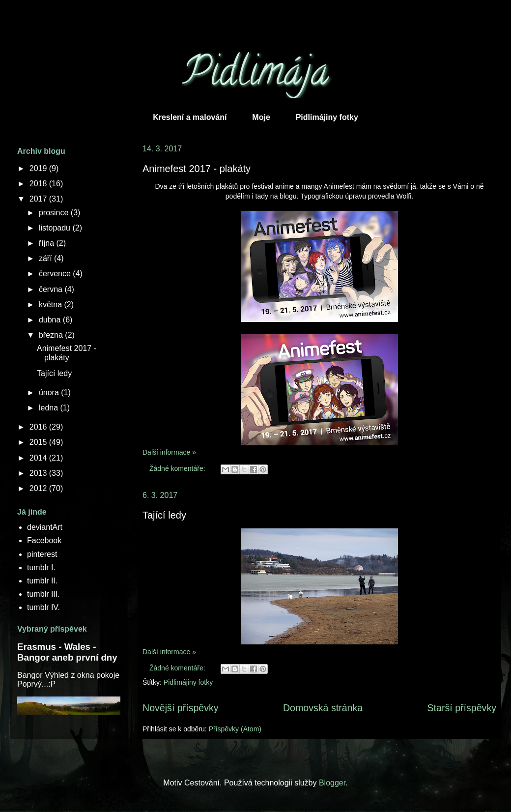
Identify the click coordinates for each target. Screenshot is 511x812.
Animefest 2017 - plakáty (197, 169)
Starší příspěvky (462, 708)
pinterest (42, 554)
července (56, 274)
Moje (261, 117)
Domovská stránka (323, 708)
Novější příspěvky (181, 708)
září (46, 258)
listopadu (56, 228)
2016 (39, 427)
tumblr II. (42, 581)
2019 (39, 168)
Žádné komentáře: (178, 468)
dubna (51, 320)
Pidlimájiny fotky (327, 117)
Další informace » (169, 452)
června (52, 289)
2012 (39, 488)
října (48, 243)
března (52, 335)
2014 (39, 458)
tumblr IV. (43, 607)
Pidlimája (256, 76)
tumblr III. (43, 594)
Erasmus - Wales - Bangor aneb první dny (67, 652)
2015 (39, 442)
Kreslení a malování (190, 117)
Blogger (332, 783)
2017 (39, 199)
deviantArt (45, 527)
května (52, 304)
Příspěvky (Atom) (235, 729)
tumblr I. (41, 567)
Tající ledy (164, 515)
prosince (55, 213)
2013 (39, 473)
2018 (39, 184)
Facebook (44, 540)
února (50, 392)
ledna (50, 408)
